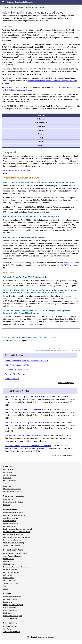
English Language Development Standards (18, 529)
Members (6, 505)
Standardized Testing (10, 583)
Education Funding (10, 526)
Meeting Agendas (9, 499)
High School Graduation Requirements (16, 537)
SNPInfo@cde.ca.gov (48, 337)
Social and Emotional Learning (14, 543)
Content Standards (10, 521)
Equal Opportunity (9, 481)
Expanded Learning (10, 570)
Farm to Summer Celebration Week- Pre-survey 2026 (28, 436)
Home (7, 8)
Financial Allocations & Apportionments (16, 532)
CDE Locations (8, 470)
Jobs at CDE (8, 483)
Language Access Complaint (13, 605)
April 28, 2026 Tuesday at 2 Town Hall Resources (27, 397)
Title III (6, 589)
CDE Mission (8, 472)
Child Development (10, 564)
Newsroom (7, 486)
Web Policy (7, 629)
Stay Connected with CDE (12, 489)
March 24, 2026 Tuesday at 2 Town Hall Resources (27, 410)
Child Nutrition (8, 561)
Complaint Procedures (11, 518)
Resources (41, 134)
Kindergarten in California (12, 540)
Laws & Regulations (10, 608)
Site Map (14, 626)
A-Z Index (7, 626)
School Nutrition (39, 8)
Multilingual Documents (11, 610)
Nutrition (28, 8)
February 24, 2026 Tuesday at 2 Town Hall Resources (29, 423)
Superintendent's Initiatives (12, 492)
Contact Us (7, 478)
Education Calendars (10, 599)
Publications (7, 613)
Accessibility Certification (12, 632)
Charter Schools (9, 559)
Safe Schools (8, 575)
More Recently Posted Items (63, 455)
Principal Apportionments (12, 572)
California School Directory (12, 597)
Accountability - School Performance (16, 553)
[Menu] (3, 2)
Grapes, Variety (12, 379)
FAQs (41, 141)
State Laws (7, 173)
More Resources (11, 618)
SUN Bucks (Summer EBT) (17, 365)
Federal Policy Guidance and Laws (16, 170)
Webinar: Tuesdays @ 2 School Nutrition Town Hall (27, 446)
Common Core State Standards (14, 515)
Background (41, 115)
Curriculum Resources (11, 524)
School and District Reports (13, 616)
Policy (41, 138)
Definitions (41, 119)
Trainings (41, 130)
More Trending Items (66, 383)
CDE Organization (9, 475)
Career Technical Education (13, 556)
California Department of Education (20, 2)
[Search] (80, 2)
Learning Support (17, 8)
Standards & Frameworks (12, 545)
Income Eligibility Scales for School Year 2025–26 (27, 361)
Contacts (41, 145)
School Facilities (9, 578)
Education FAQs (9, 602)
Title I (5, 586)
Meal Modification (41, 123)
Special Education (9, 581)
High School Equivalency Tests (14, 535)
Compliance (41, 126)
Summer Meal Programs (16, 374)
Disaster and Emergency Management (16, 567)
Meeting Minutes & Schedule (13, 502)
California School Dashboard (13, 513)
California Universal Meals (16, 370)
